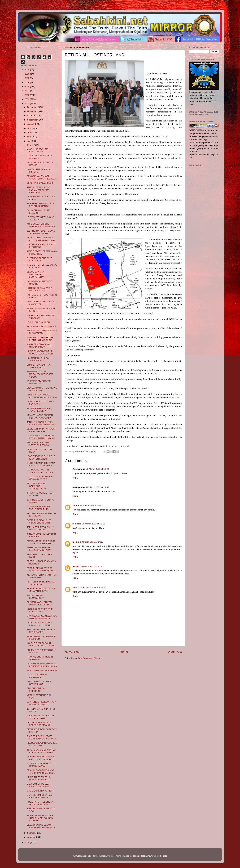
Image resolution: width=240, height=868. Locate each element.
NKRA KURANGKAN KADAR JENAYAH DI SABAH (41, 590)
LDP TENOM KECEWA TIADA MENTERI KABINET (41, 703)
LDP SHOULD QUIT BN (38, 322)
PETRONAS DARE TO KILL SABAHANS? (40, 583)
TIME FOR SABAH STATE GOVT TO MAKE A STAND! (41, 737)
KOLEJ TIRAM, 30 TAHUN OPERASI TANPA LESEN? (41, 644)
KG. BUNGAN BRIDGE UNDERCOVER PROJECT (41, 225)
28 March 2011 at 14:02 (98, 469)
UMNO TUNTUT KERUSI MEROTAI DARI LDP (39, 778)
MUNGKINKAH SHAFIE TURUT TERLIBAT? (38, 508)
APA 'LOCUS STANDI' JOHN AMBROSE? (41, 303)
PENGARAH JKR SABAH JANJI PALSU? (39, 359)
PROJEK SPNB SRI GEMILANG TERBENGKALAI (36, 486)
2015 (27, 87)
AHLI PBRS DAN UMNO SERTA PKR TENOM (39, 444)
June (30, 132)
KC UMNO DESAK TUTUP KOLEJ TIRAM (40, 610)
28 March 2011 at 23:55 (98, 487)
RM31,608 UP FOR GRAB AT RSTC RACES (41, 631)
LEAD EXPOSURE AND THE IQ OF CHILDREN (41, 457)
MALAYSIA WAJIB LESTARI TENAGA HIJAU (40, 717)
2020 (27, 70)
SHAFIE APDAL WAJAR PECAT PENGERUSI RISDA (42, 396)
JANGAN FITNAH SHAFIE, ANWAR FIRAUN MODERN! (42, 423)
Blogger (163, 856)
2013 (27, 95)
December (33, 107)
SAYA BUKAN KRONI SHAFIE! (42, 326)
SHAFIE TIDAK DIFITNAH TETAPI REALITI (39, 366)
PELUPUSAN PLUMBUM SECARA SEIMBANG (39, 724)
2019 (27, 74)
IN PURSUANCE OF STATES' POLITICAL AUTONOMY (41, 751)
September (33, 120)
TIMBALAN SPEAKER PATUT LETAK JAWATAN (41, 765)
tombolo (77, 524)
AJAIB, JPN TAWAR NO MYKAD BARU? (38, 346)
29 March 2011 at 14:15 (92, 566)
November (33, 111)
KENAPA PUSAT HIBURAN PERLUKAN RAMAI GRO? (41, 239)
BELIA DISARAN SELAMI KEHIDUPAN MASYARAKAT (42, 826)
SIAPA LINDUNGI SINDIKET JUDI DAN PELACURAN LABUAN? (40, 818)
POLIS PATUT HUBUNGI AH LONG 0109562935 (41, 803)
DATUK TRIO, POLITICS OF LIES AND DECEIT (40, 478)
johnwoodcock (139, 856)
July (30, 128)
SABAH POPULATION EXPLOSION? (38, 150)
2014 (27, 91)
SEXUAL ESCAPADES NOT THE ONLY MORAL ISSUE (41, 772)
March (31, 145)
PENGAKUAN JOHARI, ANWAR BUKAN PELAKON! (42, 177)
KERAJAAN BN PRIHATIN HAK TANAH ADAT (42, 576)
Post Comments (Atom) (89, 658)
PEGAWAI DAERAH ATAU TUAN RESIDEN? (39, 410)
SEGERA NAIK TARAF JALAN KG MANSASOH (41, 430)
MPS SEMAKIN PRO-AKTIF (40, 791)
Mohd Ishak (79, 588)
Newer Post (73, 652)
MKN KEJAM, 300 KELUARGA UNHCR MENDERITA (41, 617)
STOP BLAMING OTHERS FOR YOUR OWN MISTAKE (41, 569)
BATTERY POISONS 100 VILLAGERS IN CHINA (39, 521)
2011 (27, 103)
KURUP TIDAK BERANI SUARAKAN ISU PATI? (39, 549)
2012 (27, 99)
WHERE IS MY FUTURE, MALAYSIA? (39, 382)
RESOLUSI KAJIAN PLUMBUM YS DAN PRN (42, 744)
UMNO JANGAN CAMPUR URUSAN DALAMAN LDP (40, 352)
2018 (27, 78)
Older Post (175, 652)
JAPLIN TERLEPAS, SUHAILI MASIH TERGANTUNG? (41, 528)
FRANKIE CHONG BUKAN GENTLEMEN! (40, 658)
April (30, 141)
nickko (76, 542)
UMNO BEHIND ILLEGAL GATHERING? (39, 683)
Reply (75, 478)
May (30, 137)
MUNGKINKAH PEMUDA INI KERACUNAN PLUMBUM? (41, 437)
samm (76, 505)
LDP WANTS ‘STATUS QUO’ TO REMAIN (41, 218)
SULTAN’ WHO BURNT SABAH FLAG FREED (42, 332)
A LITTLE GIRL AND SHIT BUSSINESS (39, 259)
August (31, 124)
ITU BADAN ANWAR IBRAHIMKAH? (37, 676)
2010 (27, 842)
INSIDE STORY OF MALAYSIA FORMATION (42, 253)
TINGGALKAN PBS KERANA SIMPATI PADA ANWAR (41, 464)
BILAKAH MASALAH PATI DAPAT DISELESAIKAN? (40, 603)
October (31, 116)
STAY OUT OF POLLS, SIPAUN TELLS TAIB (38, 785)
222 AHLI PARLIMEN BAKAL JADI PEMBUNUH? (41, 232)
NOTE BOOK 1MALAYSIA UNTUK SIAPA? (39, 289)
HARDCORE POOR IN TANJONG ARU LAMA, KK (41, 471)
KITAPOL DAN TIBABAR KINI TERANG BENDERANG (41, 542)
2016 (27, 82)
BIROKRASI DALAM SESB (40, 183)
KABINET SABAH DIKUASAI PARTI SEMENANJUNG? (41, 758)
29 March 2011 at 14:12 (92, 542)
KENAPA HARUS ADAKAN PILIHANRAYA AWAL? (40, 416)
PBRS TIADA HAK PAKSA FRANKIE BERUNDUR (39, 624)
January (31, 837)
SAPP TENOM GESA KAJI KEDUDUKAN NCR (40, 796)
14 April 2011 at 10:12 (96, 588)
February (32, 833)
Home (124, 652)
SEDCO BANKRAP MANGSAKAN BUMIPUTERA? (36, 274)
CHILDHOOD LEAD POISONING (36, 690)
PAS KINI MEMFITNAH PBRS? (42, 670)
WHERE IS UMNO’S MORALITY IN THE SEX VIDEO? (40, 374)
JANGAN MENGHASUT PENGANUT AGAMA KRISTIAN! (38, 190)
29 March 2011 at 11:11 (94, 524)
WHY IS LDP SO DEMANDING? (35, 597)
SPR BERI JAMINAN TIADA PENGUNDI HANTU (40, 205)
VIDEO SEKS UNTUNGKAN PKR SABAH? (40, 403)
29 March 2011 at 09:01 (91, 505)
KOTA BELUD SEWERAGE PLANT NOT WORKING (40, 339)
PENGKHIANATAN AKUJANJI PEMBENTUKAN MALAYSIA (42, 665)
